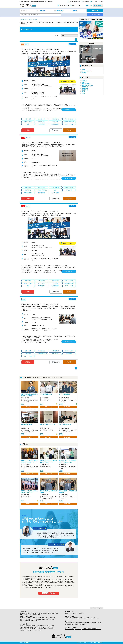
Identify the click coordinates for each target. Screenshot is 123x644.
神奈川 (29, 613)
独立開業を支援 (24, 630)
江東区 (33, 621)
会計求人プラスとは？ (75, 2)
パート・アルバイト (87, 71)
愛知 (54, 613)
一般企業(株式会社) (94, 618)
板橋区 (40, 619)
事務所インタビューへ (67, 82)
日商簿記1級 (85, 87)
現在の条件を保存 (95, 14)
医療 (89, 629)
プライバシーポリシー (82, 643)
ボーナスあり (31, 627)
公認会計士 (84, 81)
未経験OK (22, 626)
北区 (47, 619)
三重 (57, 613)
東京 (26, 613)
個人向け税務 (68, 629)
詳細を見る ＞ (29, 407)
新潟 (49, 613)
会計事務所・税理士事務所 (72, 618)
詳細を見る (70, 130)
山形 (46, 613)
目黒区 (47, 618)
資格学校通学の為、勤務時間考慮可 (46, 629)
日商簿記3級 (85, 90)
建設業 (92, 629)
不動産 (86, 629)
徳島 (34, 615)
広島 (29, 615)
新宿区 (21, 619)
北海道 (41, 613)
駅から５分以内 (24, 627)
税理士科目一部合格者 (87, 85)
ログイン (89, 6)
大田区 (54, 618)
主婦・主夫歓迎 (50, 626)
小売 (83, 629)
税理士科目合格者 (86, 84)
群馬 (38, 613)
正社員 (83, 69)
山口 (31, 615)
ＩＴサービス (78, 629)
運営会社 (100, 643)
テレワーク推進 (38, 630)
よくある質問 (86, 2)
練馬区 (44, 619)
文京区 (29, 619)
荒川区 (53, 619)
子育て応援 (38, 627)
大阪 (21, 615)
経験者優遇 (28, 626)
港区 (31, 618)
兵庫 (23, 615)
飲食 (73, 629)
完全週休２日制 (35, 626)
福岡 (36, 615)
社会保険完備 (42, 626)
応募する (28, 130)
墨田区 (29, 621)
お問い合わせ (93, 643)
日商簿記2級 (85, 88)
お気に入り (56, 130)
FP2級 (83, 93)
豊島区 (36, 619)
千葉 (33, 613)
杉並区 (33, 619)
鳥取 (26, 615)
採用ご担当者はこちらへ (98, 2)
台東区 (25, 621)
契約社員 (84, 73)
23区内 (28, 616)
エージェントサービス (56, 544)
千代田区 (28, 618)
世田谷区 (42, 618)
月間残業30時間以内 (46, 627)
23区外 (32, 616)
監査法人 (87, 618)
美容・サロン (97, 629)
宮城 (44, 613)
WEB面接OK (33, 629)
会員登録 (49, 593)
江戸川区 (37, 621)
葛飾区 (21, 621)
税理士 (83, 82)
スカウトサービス (40, 529)
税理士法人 (82, 618)
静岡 (52, 613)
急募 (52, 627)
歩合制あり (31, 630)
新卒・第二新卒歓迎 (25, 629)
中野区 (25, 619)
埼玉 (35, 613)
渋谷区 (38, 618)
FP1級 (83, 92)
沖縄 (39, 615)
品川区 (50, 618)
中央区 (34, 618)
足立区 (50, 619)
